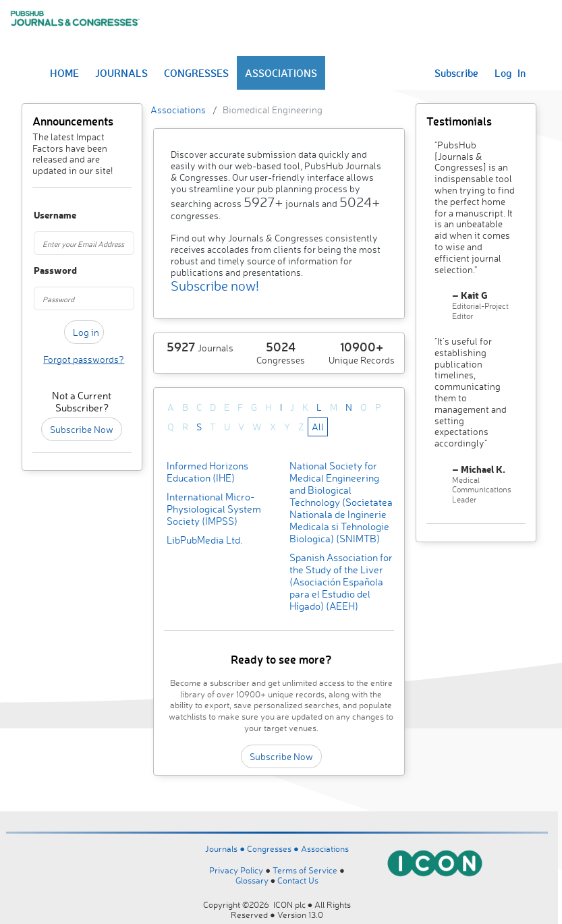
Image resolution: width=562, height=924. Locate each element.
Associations (178, 110)
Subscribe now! (215, 286)
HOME (64, 73)
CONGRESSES (196, 73)
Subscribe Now (82, 429)
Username (40, 215)
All (318, 427)
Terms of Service (305, 870)
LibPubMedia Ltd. (204, 540)
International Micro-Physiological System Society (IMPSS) (214, 509)
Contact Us (298, 880)
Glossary (252, 880)
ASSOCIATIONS (281, 73)
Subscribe (456, 73)
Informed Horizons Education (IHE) (207, 472)
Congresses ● (274, 848)
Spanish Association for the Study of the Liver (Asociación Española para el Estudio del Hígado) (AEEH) (341, 582)
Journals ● (226, 848)
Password (40, 271)
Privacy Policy (236, 870)
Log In (510, 73)
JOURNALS (121, 73)
